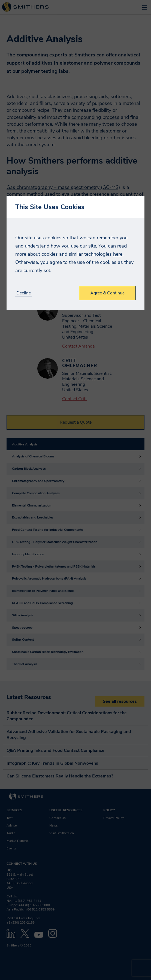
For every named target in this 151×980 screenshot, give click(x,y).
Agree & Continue (107, 293)
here (118, 254)
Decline (24, 293)
